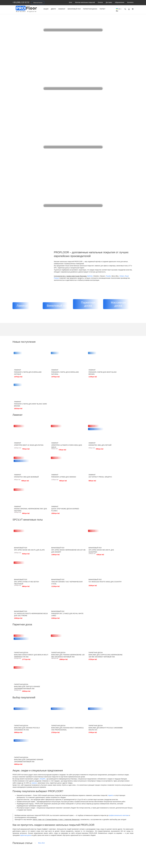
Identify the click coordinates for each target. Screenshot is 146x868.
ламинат (34, 624)
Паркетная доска (95, 9)
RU (128, 11)
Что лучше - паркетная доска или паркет (69, 749)
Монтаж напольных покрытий (85, 2)
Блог (71, 2)
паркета (111, 636)
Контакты (130, 2)
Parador (108, 276)
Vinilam (122, 276)
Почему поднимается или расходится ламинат (113, 749)
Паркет (108, 9)
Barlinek (90, 276)
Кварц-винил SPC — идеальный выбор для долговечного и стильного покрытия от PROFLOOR (29, 715)
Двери (59, 9)
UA (124, 11)
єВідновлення (120, 2)
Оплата (100, 2)
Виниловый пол (79, 9)
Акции (51, 9)
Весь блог (42, 684)
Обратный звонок (38, 3)
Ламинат (67, 9)
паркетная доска (26, 676)
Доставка (109, 2)
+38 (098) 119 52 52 (21, 2)
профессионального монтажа (119, 656)
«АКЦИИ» (42, 620)
